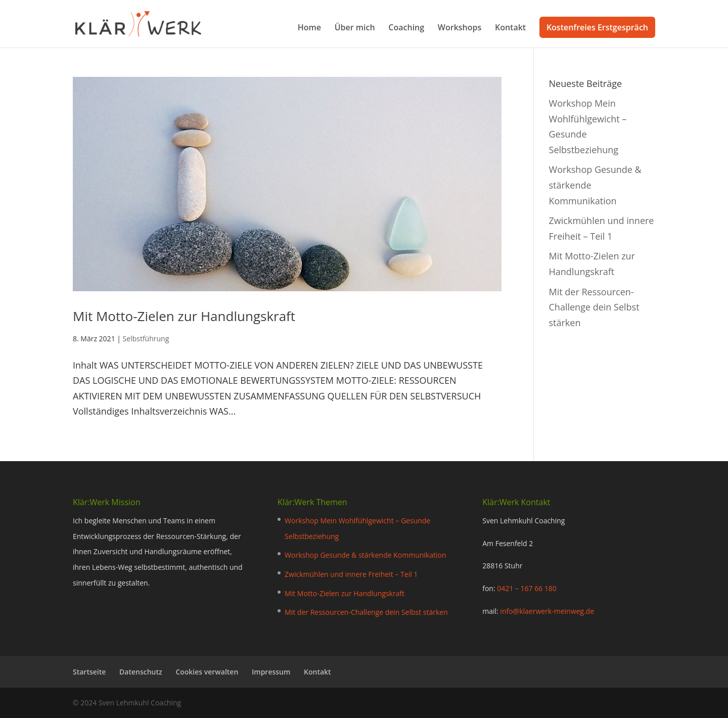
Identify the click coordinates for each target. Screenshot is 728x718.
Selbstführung (146, 339)
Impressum (271, 672)
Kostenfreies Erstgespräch (597, 27)
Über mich (355, 28)
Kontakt (510, 28)
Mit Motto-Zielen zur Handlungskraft (184, 316)
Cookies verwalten (207, 672)
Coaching (406, 28)
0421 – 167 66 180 (527, 588)
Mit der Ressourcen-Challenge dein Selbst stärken (594, 307)
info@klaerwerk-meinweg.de (547, 611)
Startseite (89, 672)
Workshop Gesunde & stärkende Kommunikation (365, 555)
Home (309, 28)
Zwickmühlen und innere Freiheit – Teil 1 (351, 574)
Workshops (460, 28)
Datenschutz (141, 672)
